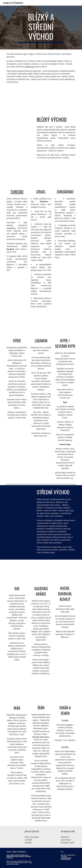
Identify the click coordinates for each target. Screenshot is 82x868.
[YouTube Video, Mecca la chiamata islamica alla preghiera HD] (20, 495)
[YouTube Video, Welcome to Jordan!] (65, 177)
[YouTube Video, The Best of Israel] (41, 177)
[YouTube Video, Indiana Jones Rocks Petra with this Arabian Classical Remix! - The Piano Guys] (20, 127)
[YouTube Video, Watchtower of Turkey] (17, 177)
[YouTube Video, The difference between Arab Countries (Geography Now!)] (50, 834)
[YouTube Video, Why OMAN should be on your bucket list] (65, 692)
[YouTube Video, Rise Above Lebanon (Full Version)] (41, 325)
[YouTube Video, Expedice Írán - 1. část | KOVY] (41, 692)
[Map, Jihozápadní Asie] (41, 100)
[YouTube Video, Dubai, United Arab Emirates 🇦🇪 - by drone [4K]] (17, 573)
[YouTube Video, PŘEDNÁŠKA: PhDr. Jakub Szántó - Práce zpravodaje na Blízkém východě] (14, 833)
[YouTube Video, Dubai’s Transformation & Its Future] (20, 515)
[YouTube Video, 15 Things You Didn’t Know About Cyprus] (65, 325)
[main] (41, 28)
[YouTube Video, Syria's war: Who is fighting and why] (17, 325)
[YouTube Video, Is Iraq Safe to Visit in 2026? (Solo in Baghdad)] (17, 693)
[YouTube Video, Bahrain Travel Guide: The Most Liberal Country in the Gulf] (65, 573)
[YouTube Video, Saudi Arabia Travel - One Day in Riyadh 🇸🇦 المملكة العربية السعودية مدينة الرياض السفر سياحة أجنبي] (41, 573)
